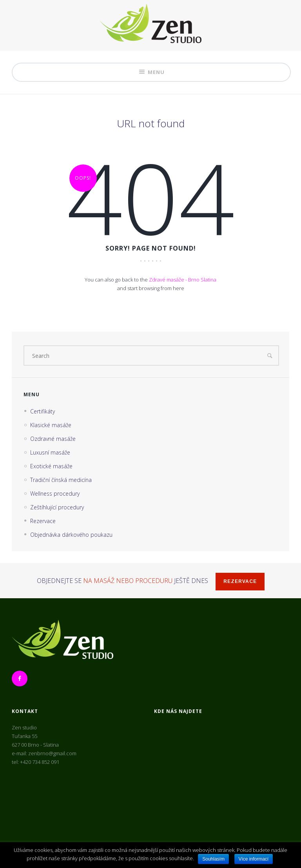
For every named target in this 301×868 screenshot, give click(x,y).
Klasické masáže (51, 425)
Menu (151, 72)
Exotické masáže (51, 466)
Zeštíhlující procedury (57, 507)
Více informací (254, 859)
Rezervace (43, 521)
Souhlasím (213, 859)
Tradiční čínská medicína (61, 480)
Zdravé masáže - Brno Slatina (183, 280)
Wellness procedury (55, 494)
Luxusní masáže (50, 452)
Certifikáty (43, 411)
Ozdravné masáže (53, 439)
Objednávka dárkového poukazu (71, 535)
